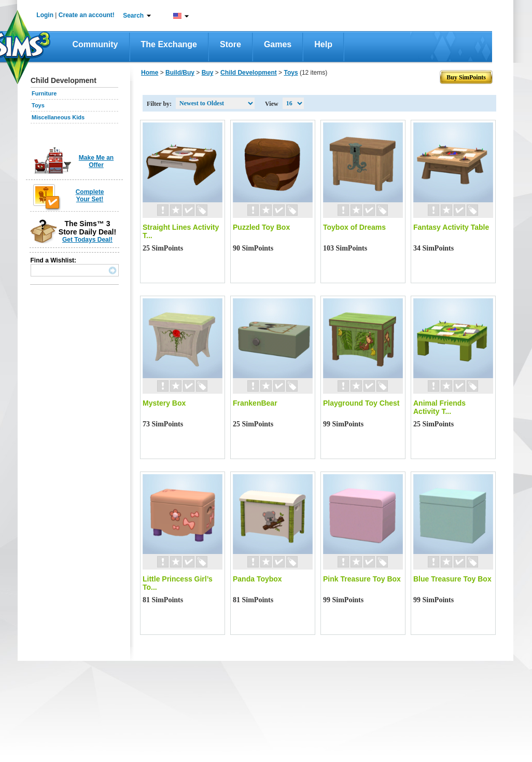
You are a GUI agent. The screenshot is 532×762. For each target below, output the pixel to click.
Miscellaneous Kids (58, 117)
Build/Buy (180, 73)
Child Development (249, 73)
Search (133, 16)
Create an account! (87, 15)
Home (150, 73)
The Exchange (169, 44)
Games (278, 44)
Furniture (44, 93)
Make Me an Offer (96, 161)
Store (230, 44)
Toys (38, 105)
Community (95, 44)
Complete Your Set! (90, 196)
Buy (208, 73)
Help (323, 44)
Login (45, 15)
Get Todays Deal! (87, 240)
